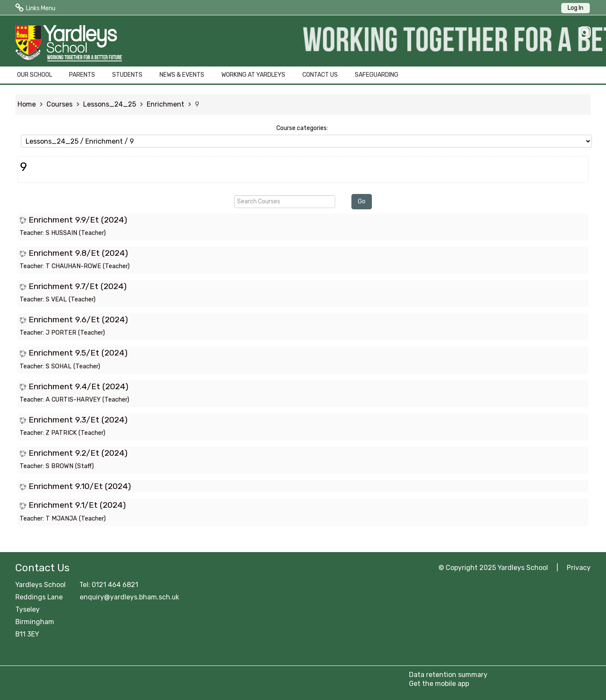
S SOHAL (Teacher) (73, 366)
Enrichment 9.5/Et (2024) (78, 353)
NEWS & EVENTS (182, 75)
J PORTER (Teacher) (75, 333)
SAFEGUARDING (377, 75)
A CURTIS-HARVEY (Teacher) (87, 400)
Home (27, 104)
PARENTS (82, 75)
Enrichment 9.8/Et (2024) (78, 253)
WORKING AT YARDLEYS (253, 75)
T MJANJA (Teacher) (76, 519)
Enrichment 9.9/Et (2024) (78, 220)
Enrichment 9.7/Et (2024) (78, 286)
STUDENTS (127, 75)
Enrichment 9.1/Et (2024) (77, 505)
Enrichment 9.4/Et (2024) (78, 386)
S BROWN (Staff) (70, 466)
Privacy (579, 568)
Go (362, 201)
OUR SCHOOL (35, 75)
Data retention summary (448, 675)
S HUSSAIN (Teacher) (76, 233)
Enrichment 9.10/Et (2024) (80, 486)
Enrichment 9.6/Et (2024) (78, 320)
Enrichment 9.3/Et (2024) (78, 420)
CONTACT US (320, 75)
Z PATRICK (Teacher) (75, 433)
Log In (576, 8)
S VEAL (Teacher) (71, 299)
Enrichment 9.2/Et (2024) (78, 453)
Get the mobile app (439, 684)
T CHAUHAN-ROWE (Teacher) (88, 266)
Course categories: (302, 128)
